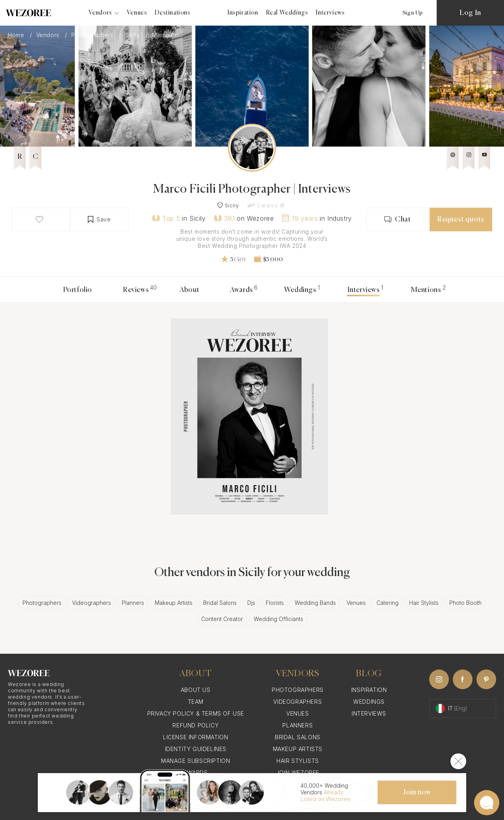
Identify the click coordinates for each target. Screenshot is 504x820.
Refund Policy (195, 725)
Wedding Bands (315, 603)
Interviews (330, 13)
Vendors (49, 35)
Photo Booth (465, 603)
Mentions (426, 290)
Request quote (461, 219)
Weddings (300, 290)
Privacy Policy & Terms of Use (196, 713)
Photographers (93, 35)
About (189, 290)
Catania (267, 205)
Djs (251, 603)
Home (17, 35)
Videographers (92, 603)
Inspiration (243, 13)
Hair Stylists (424, 603)
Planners (133, 603)
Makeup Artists (174, 603)
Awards (242, 290)
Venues (137, 13)
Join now (417, 792)
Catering (387, 603)
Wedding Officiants (278, 619)
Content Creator (222, 619)
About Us (196, 690)
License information (195, 737)
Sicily (133, 35)
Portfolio (78, 290)
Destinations (172, 13)
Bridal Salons (220, 603)
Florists (275, 603)
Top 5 (166, 218)
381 (224, 218)
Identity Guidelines (196, 749)
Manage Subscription (195, 761)
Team (196, 702)
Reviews (136, 290)
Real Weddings (287, 13)
